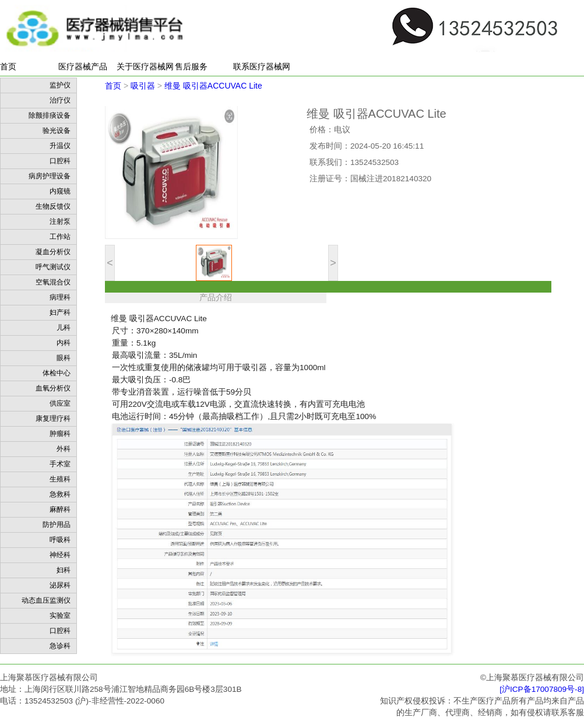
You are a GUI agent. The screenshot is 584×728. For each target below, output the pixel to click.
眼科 (64, 358)
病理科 (60, 297)
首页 (8, 66)
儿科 (64, 328)
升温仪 (60, 146)
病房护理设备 (50, 176)
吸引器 (143, 86)
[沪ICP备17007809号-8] (542, 689)
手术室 (60, 464)
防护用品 (57, 525)
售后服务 (191, 66)
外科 (64, 449)
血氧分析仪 (53, 388)
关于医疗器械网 (145, 66)
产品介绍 (216, 298)
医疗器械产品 (83, 66)
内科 (64, 343)
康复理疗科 (53, 418)
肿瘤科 (60, 434)
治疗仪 (60, 100)
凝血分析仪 (53, 252)
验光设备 (57, 131)
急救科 (60, 494)
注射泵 (60, 221)
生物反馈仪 (53, 206)
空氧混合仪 (53, 282)
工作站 (60, 237)
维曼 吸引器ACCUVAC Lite (213, 86)
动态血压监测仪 (46, 600)
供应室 (60, 403)
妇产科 (60, 312)
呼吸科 (60, 540)
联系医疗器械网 (262, 66)
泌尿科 (60, 585)
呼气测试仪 (53, 267)
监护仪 (60, 85)
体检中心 (57, 373)
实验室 (60, 616)
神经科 (60, 555)
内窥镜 (60, 191)
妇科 (64, 570)
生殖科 (60, 479)
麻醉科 (60, 509)
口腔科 (60, 161)
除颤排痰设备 (50, 115)
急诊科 (60, 646)
